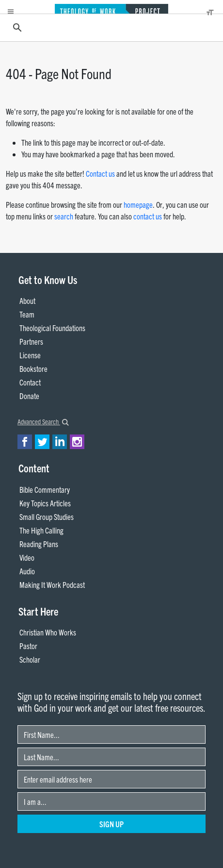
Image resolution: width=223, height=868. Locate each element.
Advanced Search (43, 421)
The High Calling (41, 530)
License (30, 355)
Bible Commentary (45, 489)
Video (27, 557)
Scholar (30, 659)
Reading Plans (39, 544)
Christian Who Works (48, 632)
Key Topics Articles (45, 503)
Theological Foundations (52, 328)
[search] (110, 28)
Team (27, 314)
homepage (138, 204)
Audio (27, 571)
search (64, 216)
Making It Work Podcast (52, 584)
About (27, 300)
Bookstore (33, 368)
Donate (29, 396)
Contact (30, 382)
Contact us (100, 173)
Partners (31, 341)
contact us (148, 216)
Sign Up (111, 824)
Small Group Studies (47, 517)
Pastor (28, 646)
